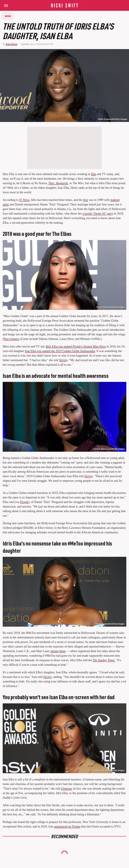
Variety (47, 677)
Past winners (11, 339)
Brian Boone (12, 44)
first (86, 200)
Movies (8, 16)
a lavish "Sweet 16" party (98, 214)
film (94, 174)
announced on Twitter (67, 827)
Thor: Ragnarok (58, 183)
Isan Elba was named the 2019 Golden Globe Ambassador (60, 351)
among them (58, 651)
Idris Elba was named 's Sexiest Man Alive (76, 346)
